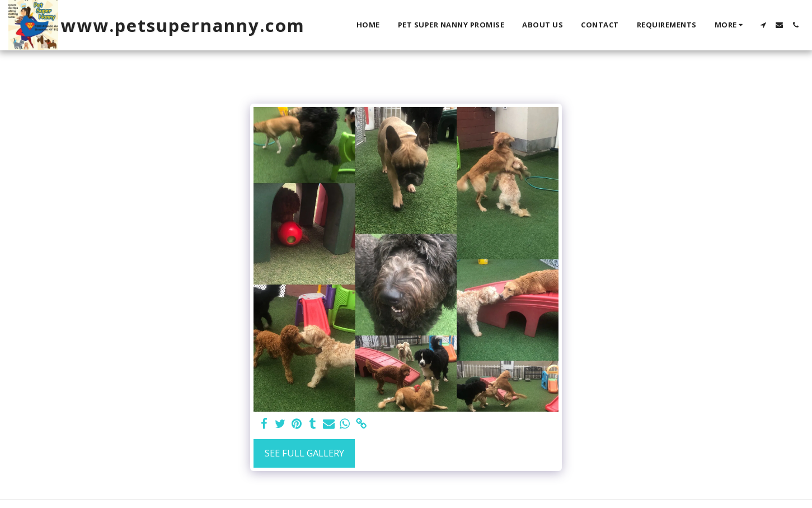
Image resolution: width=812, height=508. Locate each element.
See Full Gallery (304, 453)
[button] (763, 25)
